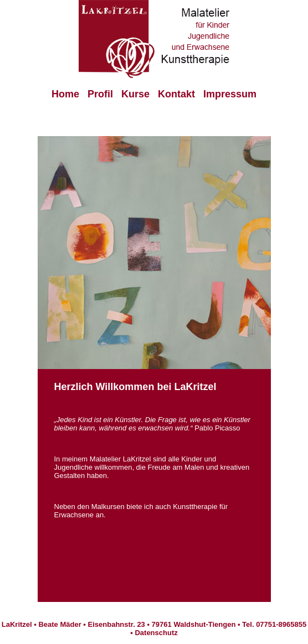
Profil (100, 94)
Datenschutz (156, 633)
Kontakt (176, 94)
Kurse (135, 94)
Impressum (230, 94)
